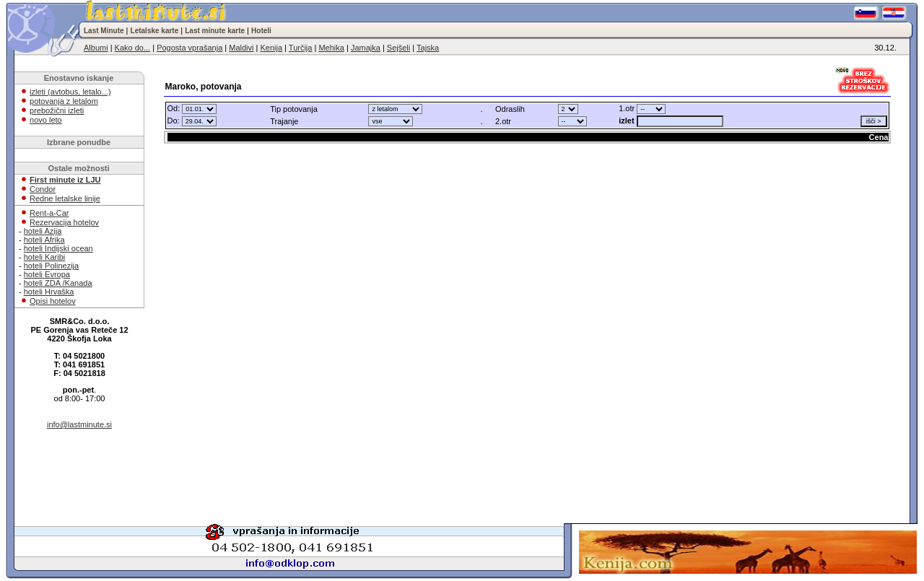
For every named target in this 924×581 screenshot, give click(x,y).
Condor (43, 189)
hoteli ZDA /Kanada (58, 283)
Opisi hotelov (53, 301)
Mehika (331, 48)
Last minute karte (215, 31)
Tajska (428, 48)
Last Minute (104, 31)
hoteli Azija (43, 231)
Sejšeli (398, 48)
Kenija (271, 48)
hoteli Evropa (47, 274)
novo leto (46, 120)
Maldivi (241, 48)
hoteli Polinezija (51, 266)
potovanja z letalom (64, 101)
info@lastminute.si (79, 424)
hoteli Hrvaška (49, 292)
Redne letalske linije (65, 198)
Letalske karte (155, 31)
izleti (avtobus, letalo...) (70, 92)
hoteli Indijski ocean (58, 248)
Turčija (301, 48)
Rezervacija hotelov (64, 222)
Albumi (96, 48)
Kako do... (133, 48)
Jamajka (366, 48)
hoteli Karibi (44, 257)
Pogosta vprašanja (189, 48)
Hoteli (261, 31)
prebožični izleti (57, 110)
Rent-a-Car (49, 213)
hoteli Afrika (44, 240)
